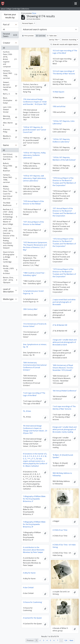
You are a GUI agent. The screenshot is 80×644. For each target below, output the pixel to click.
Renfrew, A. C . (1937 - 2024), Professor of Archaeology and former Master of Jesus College (10, 217)
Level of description (8, 290)
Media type (8, 299)
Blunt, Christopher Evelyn (10, 100)
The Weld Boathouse (10, 204)
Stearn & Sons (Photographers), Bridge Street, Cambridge (10, 257)
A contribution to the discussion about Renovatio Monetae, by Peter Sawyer (34, 550)
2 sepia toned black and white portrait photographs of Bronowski (64, 302)
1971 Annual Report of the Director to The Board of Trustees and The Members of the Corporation (64, 212)
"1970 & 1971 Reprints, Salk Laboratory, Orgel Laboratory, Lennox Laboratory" (35, 178)
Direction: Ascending (69, 40)
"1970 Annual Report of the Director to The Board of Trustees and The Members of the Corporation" (64, 182)
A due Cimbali (28, 588)
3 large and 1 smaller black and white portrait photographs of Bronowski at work (65, 342)
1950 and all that (59, 106)
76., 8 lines (27, 411)
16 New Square (58, 92)
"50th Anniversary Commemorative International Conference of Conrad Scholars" (35, 366)
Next (71, 640)
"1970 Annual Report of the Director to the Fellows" (33, 202)
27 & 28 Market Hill (60, 325)
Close (34, 13)
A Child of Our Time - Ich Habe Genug (64, 546)
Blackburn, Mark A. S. (10, 137)
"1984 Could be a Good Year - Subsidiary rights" (34, 274)
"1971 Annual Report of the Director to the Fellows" (33, 223)
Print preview (28, 36)
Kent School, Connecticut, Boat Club (10, 157)
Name (6, 145)
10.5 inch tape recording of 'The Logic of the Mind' (65, 52)
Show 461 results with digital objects (64, 44)
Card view (41, 36)
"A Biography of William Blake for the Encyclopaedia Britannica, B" (34, 524)
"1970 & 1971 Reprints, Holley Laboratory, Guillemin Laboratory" (34, 155)
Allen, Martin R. (10, 124)
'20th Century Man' (30, 309)
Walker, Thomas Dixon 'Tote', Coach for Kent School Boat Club (10, 193)
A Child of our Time (60, 530)
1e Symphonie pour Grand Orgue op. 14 (33, 292)
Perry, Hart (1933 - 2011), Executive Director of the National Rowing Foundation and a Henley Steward (10, 238)
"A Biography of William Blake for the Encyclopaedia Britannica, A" (34, 499)
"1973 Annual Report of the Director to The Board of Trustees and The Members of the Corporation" (64, 273)
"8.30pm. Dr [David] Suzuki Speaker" (63, 456)
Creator (7, 43)
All (4, 29)
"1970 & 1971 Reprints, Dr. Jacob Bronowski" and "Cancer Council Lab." (35, 130)
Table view (52, 36)
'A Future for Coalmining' (33, 602)
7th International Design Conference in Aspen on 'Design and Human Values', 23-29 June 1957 (35, 429)
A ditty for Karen (29, 573)
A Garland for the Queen (32, 618)
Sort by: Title (54, 40)
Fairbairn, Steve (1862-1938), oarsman (10, 74)
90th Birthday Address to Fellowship (62, 474)
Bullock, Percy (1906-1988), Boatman (10, 167)
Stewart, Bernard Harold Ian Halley (10, 86)
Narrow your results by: (10, 16)
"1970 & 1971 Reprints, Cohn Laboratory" (64, 122)
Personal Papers (10, 35)
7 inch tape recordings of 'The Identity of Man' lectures (64, 408)
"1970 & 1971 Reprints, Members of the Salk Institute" (64, 159)
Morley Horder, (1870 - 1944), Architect (10, 270)
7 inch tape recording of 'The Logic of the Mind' (34, 394)
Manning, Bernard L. (10, 117)
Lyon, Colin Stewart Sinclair (10, 110)
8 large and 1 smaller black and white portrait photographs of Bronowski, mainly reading (65, 429)
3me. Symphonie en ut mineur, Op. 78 (35, 346)
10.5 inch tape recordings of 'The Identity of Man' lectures (64, 72)
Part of (6, 25)
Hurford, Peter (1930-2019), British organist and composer (10, 59)
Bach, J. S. (10, 94)
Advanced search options (35, 29)
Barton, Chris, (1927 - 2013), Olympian (10, 280)
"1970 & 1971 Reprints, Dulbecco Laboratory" (61, 141)
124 (66, 640)
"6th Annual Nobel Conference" (65, 391)
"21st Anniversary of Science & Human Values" (35, 325)
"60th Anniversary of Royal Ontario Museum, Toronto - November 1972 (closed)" (63, 368)
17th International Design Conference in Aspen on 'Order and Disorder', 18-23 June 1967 (35, 102)
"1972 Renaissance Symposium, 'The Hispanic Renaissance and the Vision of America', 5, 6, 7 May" (35, 246)
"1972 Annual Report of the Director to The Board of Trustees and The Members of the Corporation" (64, 242)
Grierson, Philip (10, 131)
